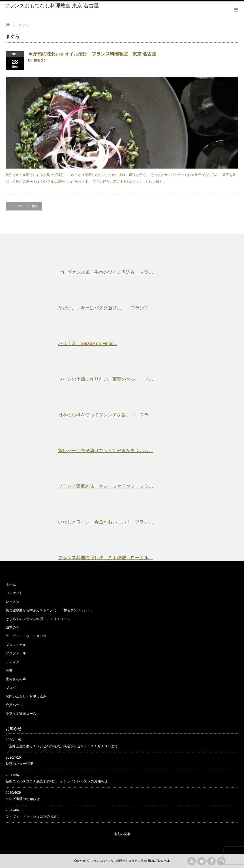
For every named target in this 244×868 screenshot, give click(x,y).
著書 (9, 671)
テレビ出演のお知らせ (23, 799)
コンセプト (14, 593)
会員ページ (14, 705)
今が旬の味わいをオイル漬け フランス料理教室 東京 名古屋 (92, 54)
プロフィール (16, 645)
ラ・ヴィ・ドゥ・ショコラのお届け (33, 816)
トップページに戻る (24, 206)
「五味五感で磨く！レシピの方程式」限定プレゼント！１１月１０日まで (62, 746)
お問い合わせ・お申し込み (26, 696)
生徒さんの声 (16, 679)
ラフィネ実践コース (21, 714)
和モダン (40, 60)
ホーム (11, 584)
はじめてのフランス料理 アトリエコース (38, 619)
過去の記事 (122, 834)
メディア (12, 662)
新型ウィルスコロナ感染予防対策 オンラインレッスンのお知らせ (57, 781)
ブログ (11, 688)
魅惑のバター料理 (19, 764)
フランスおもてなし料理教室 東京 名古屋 (52, 6)
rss (192, 861)
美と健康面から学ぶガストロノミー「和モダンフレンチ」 (50, 610)
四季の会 (12, 627)
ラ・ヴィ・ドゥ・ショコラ (26, 636)
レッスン (12, 602)
